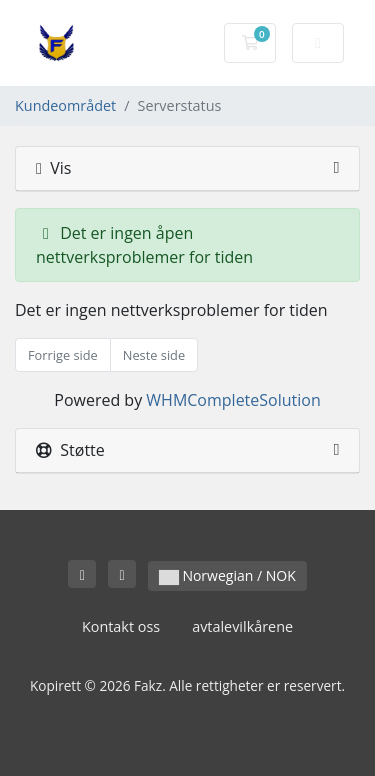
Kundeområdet (65, 105)
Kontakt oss (121, 626)
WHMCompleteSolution (233, 400)
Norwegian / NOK (227, 575)
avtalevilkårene (242, 626)
